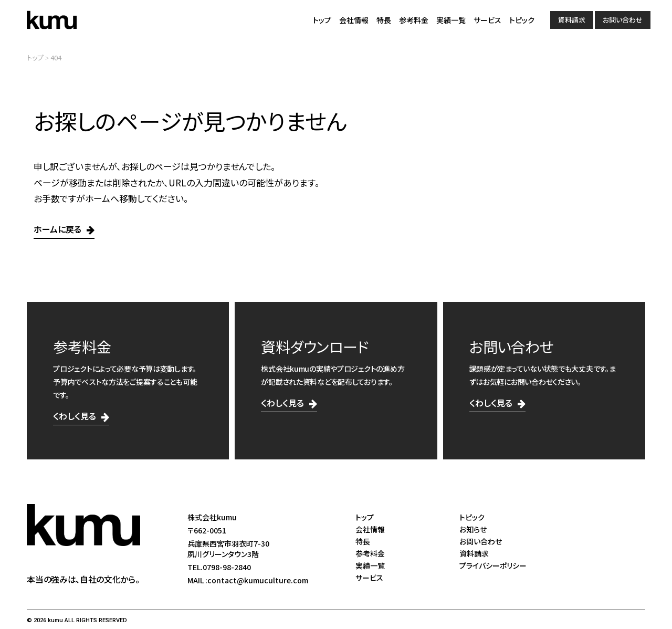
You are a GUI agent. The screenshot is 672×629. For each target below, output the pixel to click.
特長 (384, 20)
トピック (522, 20)
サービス (487, 20)
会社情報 (354, 20)
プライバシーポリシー (493, 565)
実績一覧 (451, 20)
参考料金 (414, 20)
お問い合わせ (623, 20)
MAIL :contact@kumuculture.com (248, 580)
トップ (322, 20)
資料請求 (572, 20)
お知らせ (473, 529)
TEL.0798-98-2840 (219, 567)
